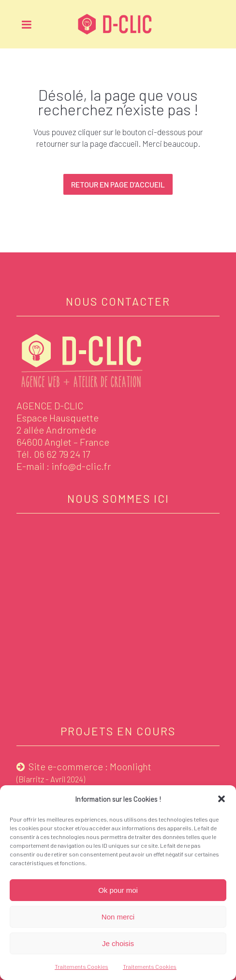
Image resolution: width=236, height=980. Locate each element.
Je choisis (118, 943)
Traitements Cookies (81, 966)
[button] (221, 799)
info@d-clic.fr (81, 466)
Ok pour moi (118, 890)
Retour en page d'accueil (118, 184)
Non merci (118, 917)
